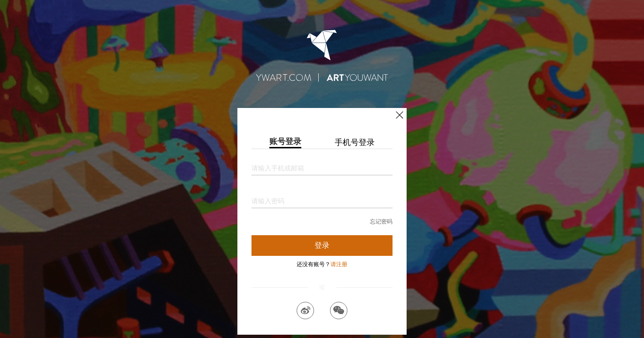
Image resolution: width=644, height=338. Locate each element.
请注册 (339, 264)
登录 (322, 245)
